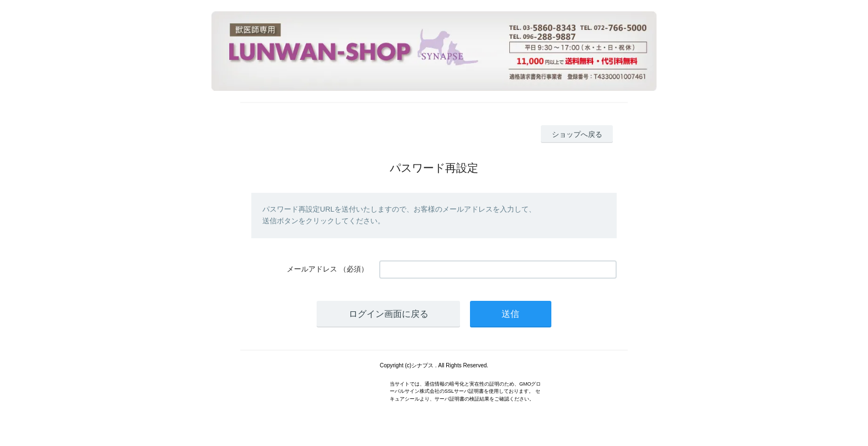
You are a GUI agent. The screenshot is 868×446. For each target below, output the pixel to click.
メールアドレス (312, 269)
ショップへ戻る (577, 134)
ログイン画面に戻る (389, 314)
